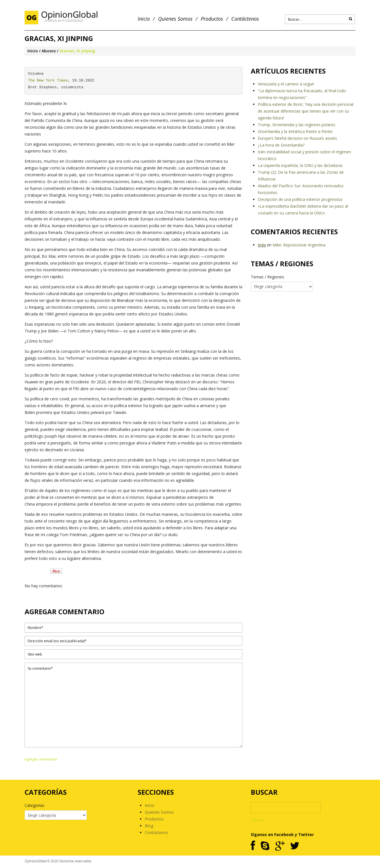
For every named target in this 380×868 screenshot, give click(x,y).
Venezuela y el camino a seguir (286, 84)
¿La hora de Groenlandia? (281, 145)
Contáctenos (245, 19)
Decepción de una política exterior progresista (300, 199)
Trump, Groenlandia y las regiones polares (297, 125)
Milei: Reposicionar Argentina (299, 245)
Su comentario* (133, 705)
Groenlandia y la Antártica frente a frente (295, 131)
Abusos (49, 51)
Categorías (34, 805)
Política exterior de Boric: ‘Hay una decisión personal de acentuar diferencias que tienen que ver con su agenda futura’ (306, 111)
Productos (212, 19)
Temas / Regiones (267, 277)
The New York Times (48, 80)
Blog (149, 826)
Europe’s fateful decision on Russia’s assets (297, 138)
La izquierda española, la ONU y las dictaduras (300, 165)
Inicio (144, 19)
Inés (262, 245)
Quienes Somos (175, 19)
